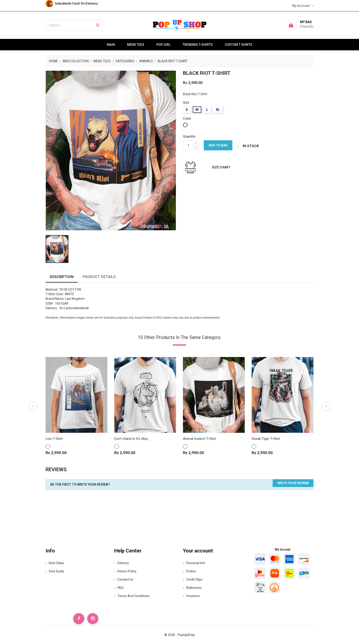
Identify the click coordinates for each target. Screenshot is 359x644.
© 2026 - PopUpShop (180, 635)
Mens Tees (136, 45)
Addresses (192, 588)
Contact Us (124, 579)
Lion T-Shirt (54, 439)
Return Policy (125, 571)
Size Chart (221, 167)
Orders (189, 571)
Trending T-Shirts (198, 45)
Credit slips (193, 579)
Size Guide (55, 571)
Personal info (194, 563)
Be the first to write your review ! (80, 484)
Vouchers (191, 596)
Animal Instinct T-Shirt (200, 439)
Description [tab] (62, 277)
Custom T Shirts (239, 45)
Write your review (293, 483)
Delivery (122, 563)
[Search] (74, 25)
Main (111, 45)
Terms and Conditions (132, 596)
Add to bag (218, 145)
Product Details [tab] (99, 277)
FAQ (119, 588)
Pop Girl (163, 45)
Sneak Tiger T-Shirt (266, 439)
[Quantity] (188, 145)
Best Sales (55, 563)
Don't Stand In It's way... (132, 439)
